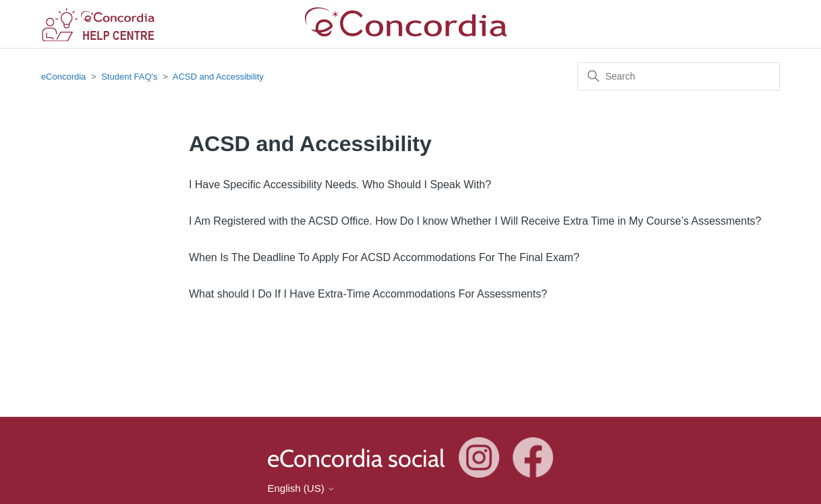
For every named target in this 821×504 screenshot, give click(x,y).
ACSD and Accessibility (218, 77)
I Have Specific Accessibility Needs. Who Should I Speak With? (340, 185)
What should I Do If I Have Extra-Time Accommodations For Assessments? (368, 294)
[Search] (679, 76)
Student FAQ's (129, 77)
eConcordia (64, 77)
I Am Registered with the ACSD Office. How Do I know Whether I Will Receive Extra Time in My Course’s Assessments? (475, 221)
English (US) (301, 488)
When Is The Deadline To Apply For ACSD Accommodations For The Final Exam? (384, 257)
